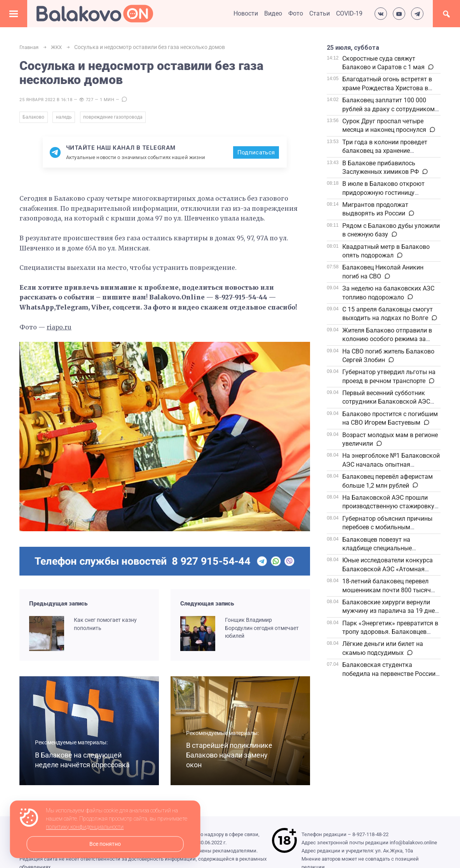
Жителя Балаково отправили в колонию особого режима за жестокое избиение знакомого (387, 339)
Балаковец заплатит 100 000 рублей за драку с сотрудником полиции (389, 109)
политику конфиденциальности (85, 827)
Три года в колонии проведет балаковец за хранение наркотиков (385, 151)
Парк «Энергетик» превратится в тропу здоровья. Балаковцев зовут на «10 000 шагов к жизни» (390, 632)
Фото (296, 13)
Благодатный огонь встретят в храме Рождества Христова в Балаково (387, 88)
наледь (67, 119)
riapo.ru (59, 330)
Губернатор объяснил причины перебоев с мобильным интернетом (387, 527)
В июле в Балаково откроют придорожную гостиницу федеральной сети (383, 192)
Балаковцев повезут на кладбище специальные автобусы (377, 548)
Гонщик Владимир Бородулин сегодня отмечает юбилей (252, 631)
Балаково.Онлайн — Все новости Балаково (95, 14)
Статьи (320, 13)
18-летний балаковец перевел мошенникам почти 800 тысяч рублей (387, 590)
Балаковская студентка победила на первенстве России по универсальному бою (389, 674)
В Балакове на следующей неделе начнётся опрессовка (81, 758)
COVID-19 (349, 13)
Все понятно (105, 844)
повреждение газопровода (121, 119)
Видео (273, 13)
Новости (246, 13)
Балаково (34, 119)
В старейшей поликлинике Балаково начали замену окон (232, 758)
